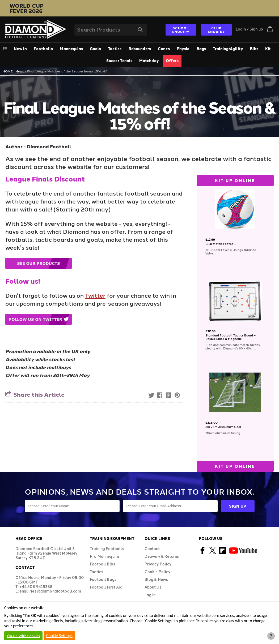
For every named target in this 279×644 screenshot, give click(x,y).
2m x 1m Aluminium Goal (223, 427)
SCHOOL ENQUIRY (181, 30)
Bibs (254, 49)
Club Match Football (221, 244)
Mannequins (71, 49)
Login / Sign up (249, 29)
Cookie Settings (59, 636)
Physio (183, 49)
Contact (152, 549)
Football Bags (103, 579)
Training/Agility (228, 49)
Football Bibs (102, 564)
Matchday (149, 61)
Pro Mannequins (105, 556)
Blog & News (156, 579)
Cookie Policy (158, 572)
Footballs (43, 49)
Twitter (95, 295)
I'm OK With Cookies (23, 636)
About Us (153, 587)
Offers (172, 61)
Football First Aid (106, 587)
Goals (96, 49)
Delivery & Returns (162, 556)
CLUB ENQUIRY (216, 30)
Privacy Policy (158, 564)
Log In (150, 595)
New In (20, 49)
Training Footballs (107, 549)
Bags (201, 49)
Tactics (115, 49)
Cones (164, 49)
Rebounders (140, 49)
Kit (268, 49)
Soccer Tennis (119, 61)
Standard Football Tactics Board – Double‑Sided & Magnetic (231, 337)
